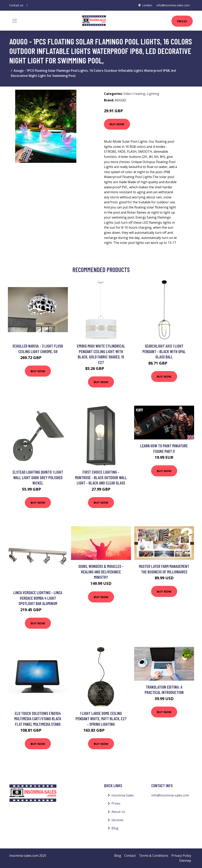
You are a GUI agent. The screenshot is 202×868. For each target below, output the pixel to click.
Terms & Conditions (154, 856)
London (147, 5)
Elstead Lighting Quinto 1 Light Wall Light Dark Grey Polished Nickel (38, 477)
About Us (118, 812)
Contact (130, 856)
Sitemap (185, 860)
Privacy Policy (181, 856)
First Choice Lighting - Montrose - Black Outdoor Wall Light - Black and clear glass (101, 477)
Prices (182, 21)
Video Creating (134, 94)
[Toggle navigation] (15, 21)
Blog (115, 828)
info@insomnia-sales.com (173, 5)
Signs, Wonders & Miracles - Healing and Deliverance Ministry (101, 572)
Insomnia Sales (123, 795)
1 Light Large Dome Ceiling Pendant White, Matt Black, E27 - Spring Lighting (101, 719)
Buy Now (117, 124)
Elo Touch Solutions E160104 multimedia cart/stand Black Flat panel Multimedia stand (38, 719)
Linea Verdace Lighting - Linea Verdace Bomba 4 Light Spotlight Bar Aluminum (38, 598)
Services (117, 820)
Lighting (153, 94)
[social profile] (27, 5)
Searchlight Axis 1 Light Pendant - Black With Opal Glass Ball (164, 351)
